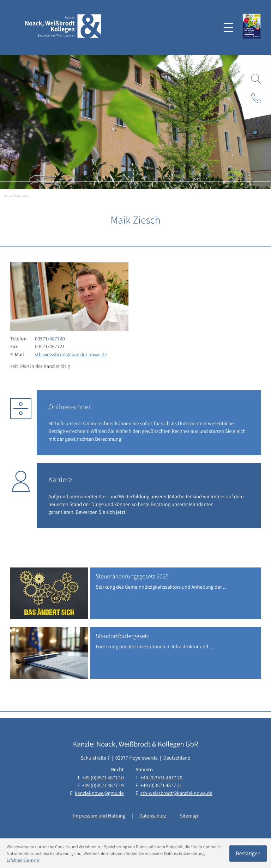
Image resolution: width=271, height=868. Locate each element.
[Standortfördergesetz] (135, 653)
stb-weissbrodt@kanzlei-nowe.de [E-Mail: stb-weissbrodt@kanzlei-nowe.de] (71, 355)
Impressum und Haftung (99, 816)
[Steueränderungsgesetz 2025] (135, 593)
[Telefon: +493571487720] (50, 339)
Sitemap (189, 816)
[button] (256, 98)
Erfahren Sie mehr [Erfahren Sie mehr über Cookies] (23, 860)
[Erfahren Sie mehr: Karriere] (149, 495)
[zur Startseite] (63, 27)
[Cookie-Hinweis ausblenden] (248, 854)
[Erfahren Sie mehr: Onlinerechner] (149, 423)
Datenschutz (153, 816)
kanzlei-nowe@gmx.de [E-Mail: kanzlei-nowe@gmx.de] (99, 793)
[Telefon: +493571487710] (103, 778)
